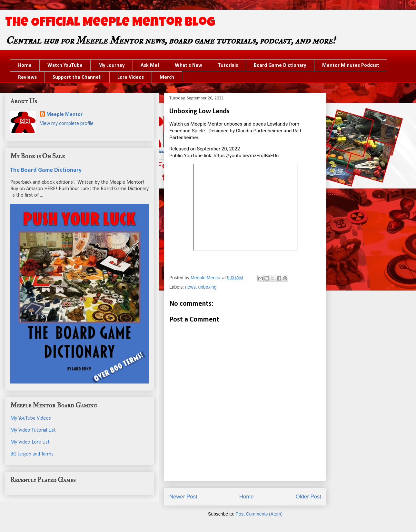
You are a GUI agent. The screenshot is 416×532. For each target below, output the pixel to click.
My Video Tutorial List (33, 430)
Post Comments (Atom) (259, 514)
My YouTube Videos (31, 418)
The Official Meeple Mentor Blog (110, 23)
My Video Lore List (30, 442)
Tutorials (228, 66)
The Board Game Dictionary (46, 170)
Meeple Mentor (64, 115)
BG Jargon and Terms (32, 454)
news (190, 287)
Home (25, 66)
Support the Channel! (77, 77)
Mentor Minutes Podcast (351, 66)
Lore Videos (131, 77)
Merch (167, 77)
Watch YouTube (65, 66)
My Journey (112, 66)
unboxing (208, 287)
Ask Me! (150, 66)
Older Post (308, 497)
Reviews (27, 77)
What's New (188, 66)
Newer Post (183, 497)
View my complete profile (67, 124)
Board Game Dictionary (280, 66)
